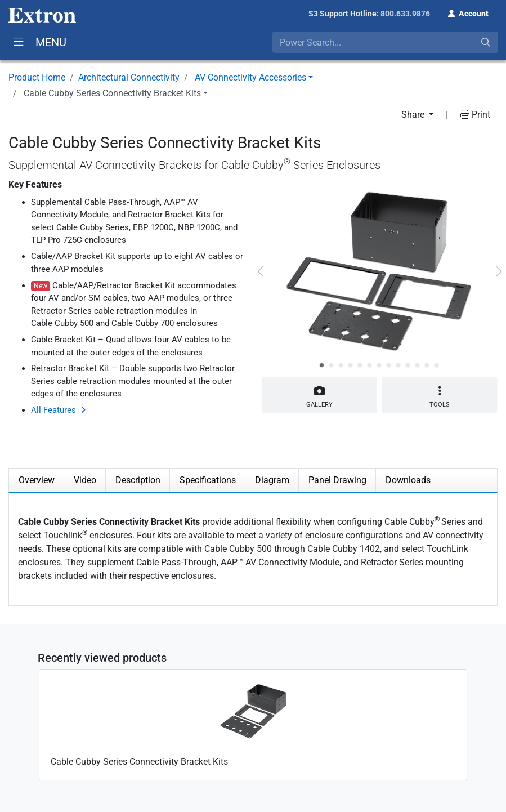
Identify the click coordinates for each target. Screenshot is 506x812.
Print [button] (475, 115)
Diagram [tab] (272, 480)
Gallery (320, 394)
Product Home (37, 77)
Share (414, 115)
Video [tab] (85, 480)
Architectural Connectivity (129, 77)
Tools (440, 397)
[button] (468, 12)
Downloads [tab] (408, 480)
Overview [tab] (37, 480)
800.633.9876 (405, 14)
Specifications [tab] (208, 480)
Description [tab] (138, 480)
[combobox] (385, 42)
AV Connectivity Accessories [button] (250, 77)
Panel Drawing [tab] (337, 480)
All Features (53, 410)
